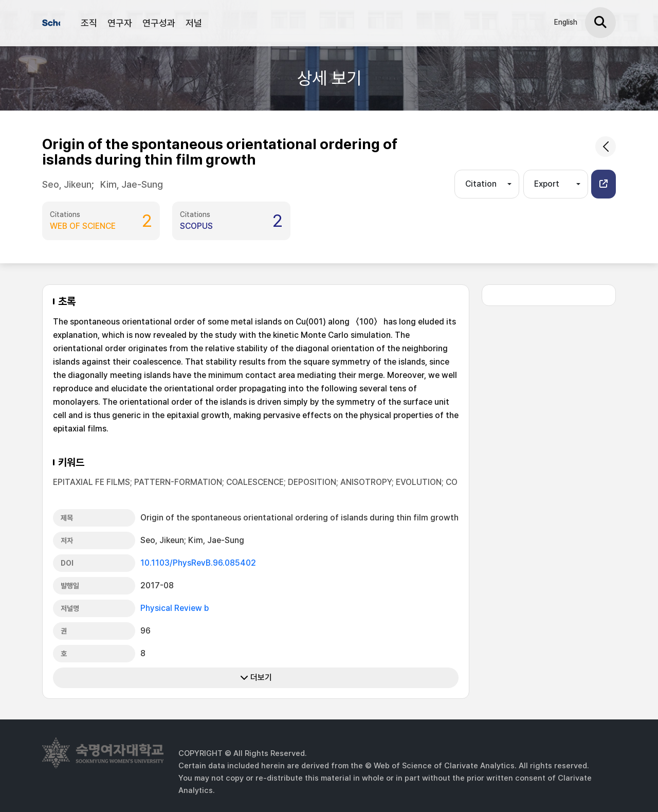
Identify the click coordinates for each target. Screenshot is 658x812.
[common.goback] (606, 147)
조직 (89, 23)
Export (547, 184)
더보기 (256, 678)
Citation (481, 184)
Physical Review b (175, 608)
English (566, 22)
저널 (194, 23)
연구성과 (159, 23)
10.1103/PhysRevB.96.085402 (198, 563)
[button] (604, 184)
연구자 (120, 23)
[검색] (600, 23)
